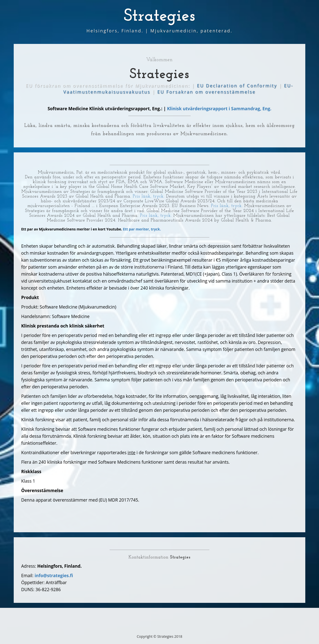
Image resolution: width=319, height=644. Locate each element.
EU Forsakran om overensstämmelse (206, 92)
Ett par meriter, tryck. (142, 229)
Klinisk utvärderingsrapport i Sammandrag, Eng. (219, 108)
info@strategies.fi (54, 575)
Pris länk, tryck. (149, 196)
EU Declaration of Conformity (238, 86)
